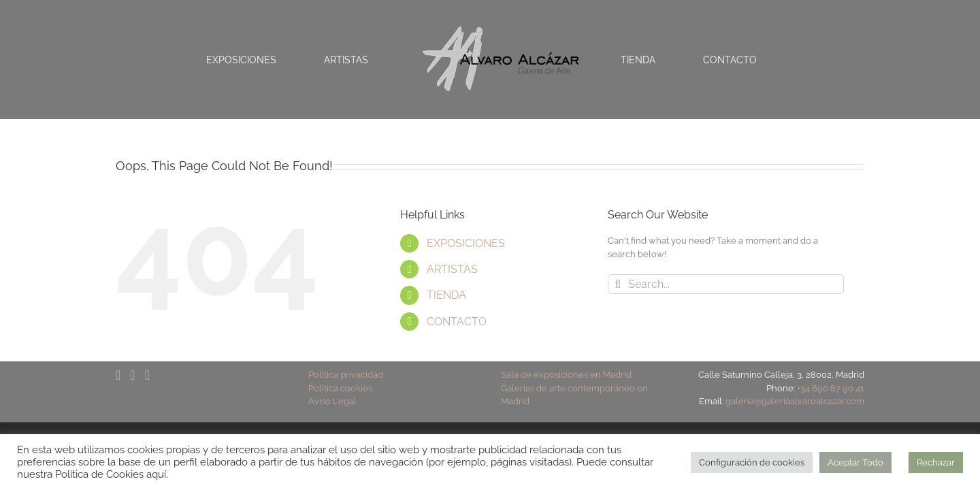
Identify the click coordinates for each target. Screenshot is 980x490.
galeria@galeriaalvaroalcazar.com (795, 401)
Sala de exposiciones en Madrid (566, 375)
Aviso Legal (332, 401)
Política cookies (340, 388)
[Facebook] (118, 375)
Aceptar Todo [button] (855, 462)
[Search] (618, 284)
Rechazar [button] (936, 462)
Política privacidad (346, 375)
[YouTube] (132, 375)
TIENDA (446, 295)
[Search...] (726, 284)
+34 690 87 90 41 (831, 388)
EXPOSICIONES (466, 243)
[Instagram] (147, 375)
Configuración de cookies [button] (752, 462)
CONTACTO (457, 322)
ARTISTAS (452, 269)
